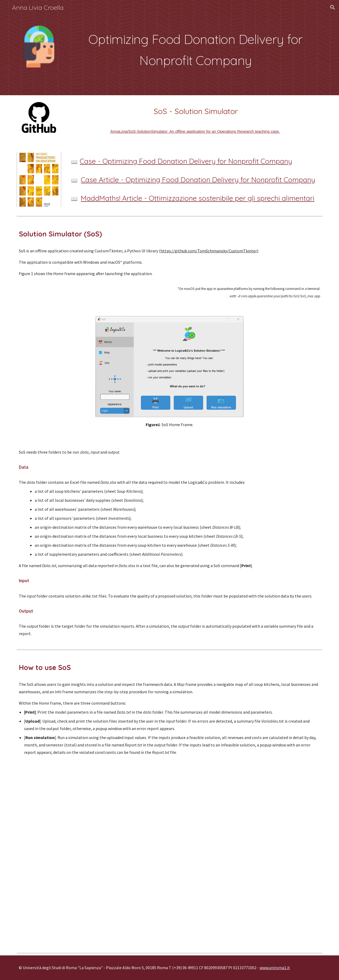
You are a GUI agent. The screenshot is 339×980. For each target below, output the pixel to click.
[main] (196, 48)
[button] (333, 7)
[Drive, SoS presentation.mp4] (169, 854)
